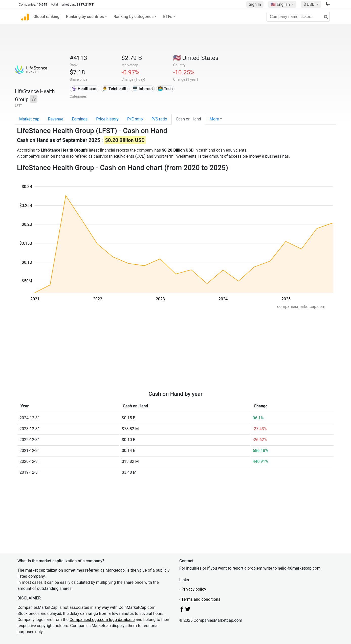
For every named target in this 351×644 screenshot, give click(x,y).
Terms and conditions (201, 599)
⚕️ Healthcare (84, 89)
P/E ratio (135, 119)
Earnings (80, 119)
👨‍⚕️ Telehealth (115, 89)
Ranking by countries (85, 17)
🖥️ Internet (143, 89)
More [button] (214, 119)
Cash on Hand (188, 119)
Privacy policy (194, 589)
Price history (107, 119)
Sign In (255, 4)
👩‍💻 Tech (165, 89)
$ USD (309, 4)
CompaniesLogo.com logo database (102, 620)
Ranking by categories (134, 17)
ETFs (168, 17)
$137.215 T (85, 4)
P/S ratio (159, 119)
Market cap (29, 119)
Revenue (56, 119)
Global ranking (46, 17)
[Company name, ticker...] (298, 17)
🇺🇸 (281, 4)
